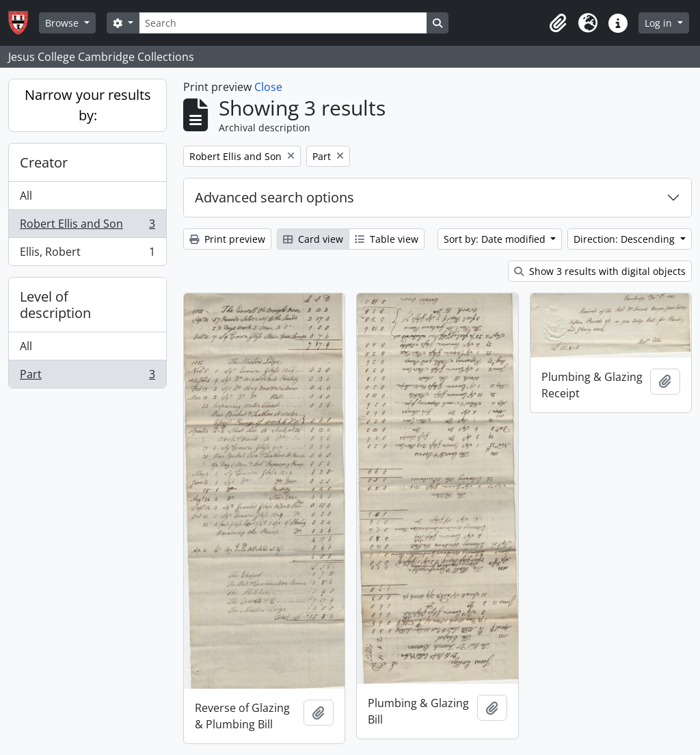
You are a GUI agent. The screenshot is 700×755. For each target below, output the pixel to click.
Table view (387, 239)
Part (87, 377)
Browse (63, 23)
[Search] (283, 23)
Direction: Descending (625, 239)
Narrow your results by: (88, 105)
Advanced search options (274, 197)
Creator (44, 162)
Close (268, 87)
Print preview (227, 239)
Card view (313, 239)
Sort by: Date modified (496, 239)
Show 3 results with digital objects (600, 271)
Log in (660, 23)
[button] (558, 23)
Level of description (55, 305)
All (26, 196)
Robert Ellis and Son (87, 227)
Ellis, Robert (87, 254)
